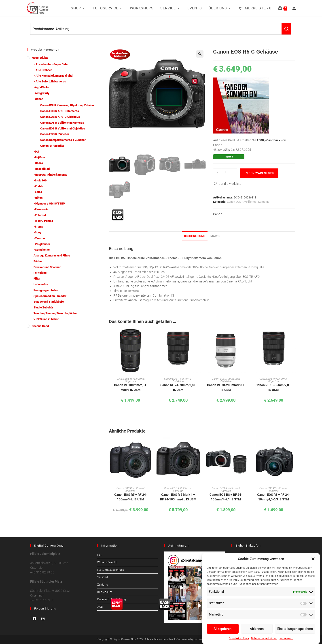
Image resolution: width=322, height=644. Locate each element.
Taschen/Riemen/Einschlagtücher (56, 313)
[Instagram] (43, 619)
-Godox (38, 163)
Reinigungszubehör (46, 290)
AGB (100, 607)
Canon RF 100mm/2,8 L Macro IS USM (130, 387)
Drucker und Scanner (47, 267)
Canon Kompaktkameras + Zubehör (63, 140)
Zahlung (103, 585)
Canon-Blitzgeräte (52, 146)
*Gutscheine (42, 250)
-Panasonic (41, 209)
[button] (313, 559)
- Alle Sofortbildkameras (50, 81)
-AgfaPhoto (41, 87)
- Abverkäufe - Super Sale (51, 64)
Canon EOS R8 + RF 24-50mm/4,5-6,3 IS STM (273, 497)
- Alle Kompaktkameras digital (53, 76)
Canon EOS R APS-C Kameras (60, 111)
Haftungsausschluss (111, 570)
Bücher (38, 261)
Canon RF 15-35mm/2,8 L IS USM (273, 387)
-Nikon (38, 198)
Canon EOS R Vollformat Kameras (248, 202)
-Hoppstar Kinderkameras (50, 175)
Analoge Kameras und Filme (52, 255)
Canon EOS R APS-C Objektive (60, 117)
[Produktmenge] (225, 172)
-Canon (38, 99)
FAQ (100, 555)
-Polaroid (40, 215)
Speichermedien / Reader (50, 296)
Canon (218, 214)
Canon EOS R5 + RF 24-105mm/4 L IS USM (131, 497)
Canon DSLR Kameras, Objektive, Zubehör (68, 105)
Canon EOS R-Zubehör (55, 134)
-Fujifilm (39, 157)
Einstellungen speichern (295, 629)
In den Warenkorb (259, 173)
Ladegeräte (41, 284)
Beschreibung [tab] (195, 236)
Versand (103, 577)
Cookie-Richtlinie (239, 638)
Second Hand (40, 326)
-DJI (36, 152)
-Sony (37, 232)
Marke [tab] (215, 236)
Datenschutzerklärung (264, 638)
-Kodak (38, 186)
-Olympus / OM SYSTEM (49, 204)
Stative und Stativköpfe (49, 302)
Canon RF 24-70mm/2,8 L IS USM (178, 387)
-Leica (38, 192)
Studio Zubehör (43, 307)
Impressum (286, 638)
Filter (37, 279)
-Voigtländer (42, 244)
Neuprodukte (40, 58)
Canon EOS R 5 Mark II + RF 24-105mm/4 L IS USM (178, 497)
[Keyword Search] (156, 29)
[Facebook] (34, 619)
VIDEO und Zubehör (46, 319)
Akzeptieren (222, 629)
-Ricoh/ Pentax (43, 221)
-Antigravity (41, 93)
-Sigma (38, 227)
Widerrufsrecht (107, 562)
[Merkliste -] (255, 8)
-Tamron (39, 238)
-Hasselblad (42, 169)
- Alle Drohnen (43, 70)
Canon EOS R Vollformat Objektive (131, 380)
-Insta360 (40, 180)
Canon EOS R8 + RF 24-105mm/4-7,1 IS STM (226, 497)
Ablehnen (257, 629)
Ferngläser (41, 273)
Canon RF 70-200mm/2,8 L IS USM (226, 387)
